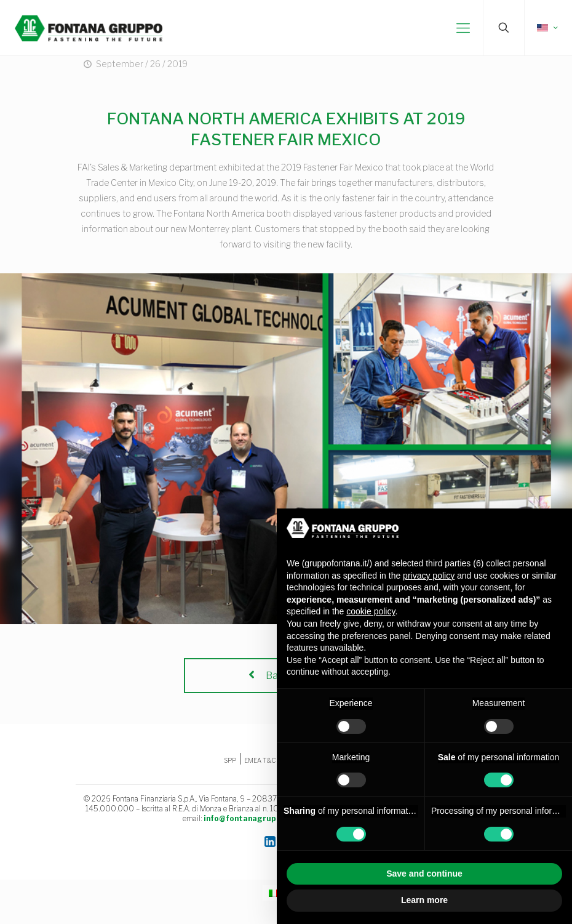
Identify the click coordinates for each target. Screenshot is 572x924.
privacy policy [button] (429, 576)
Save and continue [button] (424, 874)
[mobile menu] (463, 28)
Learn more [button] (424, 900)
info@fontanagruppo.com (254, 818)
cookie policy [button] (371, 611)
